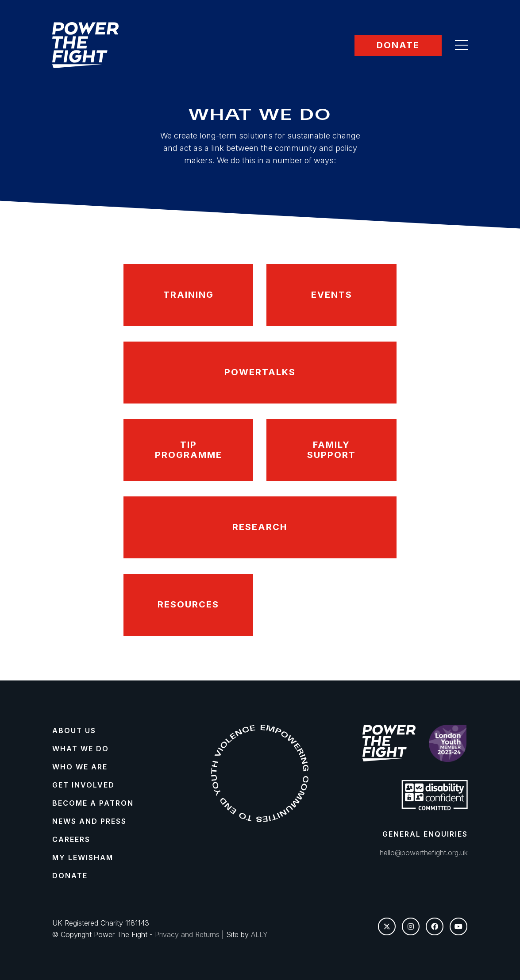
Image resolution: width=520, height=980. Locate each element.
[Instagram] (411, 926)
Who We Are (80, 767)
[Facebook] (435, 926)
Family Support (331, 450)
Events (332, 295)
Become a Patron (93, 803)
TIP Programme (189, 450)
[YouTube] (458, 926)
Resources (188, 604)
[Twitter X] (387, 926)
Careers (71, 839)
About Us (74, 730)
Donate (398, 45)
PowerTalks (260, 372)
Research (260, 527)
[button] (462, 45)
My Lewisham (83, 857)
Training (189, 295)
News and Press (89, 821)
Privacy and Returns (187, 934)
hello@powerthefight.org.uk (424, 853)
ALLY (259, 934)
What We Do (81, 749)
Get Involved (83, 785)
